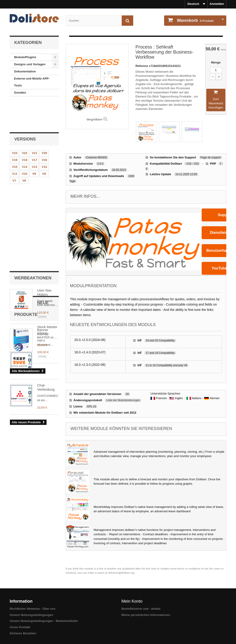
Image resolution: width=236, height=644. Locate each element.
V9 (34, 145)
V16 (44, 131)
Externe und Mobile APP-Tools (32, 82)
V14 (25, 138)
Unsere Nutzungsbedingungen (31, 615)
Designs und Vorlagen (30, 64)
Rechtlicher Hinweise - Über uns (33, 609)
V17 (34, 131)
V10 (25, 145)
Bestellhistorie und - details (141, 609)
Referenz (142, 66)
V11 (15, 145)
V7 (14, 152)
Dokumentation (25, 71)
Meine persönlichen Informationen (146, 615)
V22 (25, 124)
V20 (44, 124)
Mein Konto (132, 601)
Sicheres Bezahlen (23, 633)
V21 (34, 124)
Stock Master (47, 292)
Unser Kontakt (20, 627)
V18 (25, 131)
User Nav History (44, 184)
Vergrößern (94, 119)
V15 (15, 138)
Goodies (20, 93)
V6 (24, 152)
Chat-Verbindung (46, 326)
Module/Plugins (25, 57)
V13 (34, 138)
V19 (15, 131)
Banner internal (43, 223)
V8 (44, 145)
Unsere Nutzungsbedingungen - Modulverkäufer (44, 621)
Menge (216, 62)
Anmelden (217, 4)
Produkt (195, 20)
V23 (15, 124)
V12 (44, 138)
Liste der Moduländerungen (123, 400)
